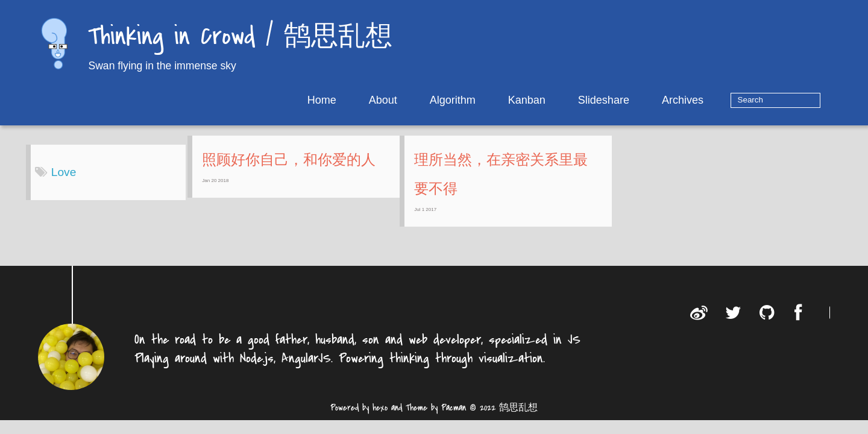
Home (359, 100)
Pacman (454, 417)
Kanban (564, 100)
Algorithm (490, 100)
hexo (380, 417)
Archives (720, 100)
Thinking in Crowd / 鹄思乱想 (240, 38)
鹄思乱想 (518, 417)
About (420, 100)
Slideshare (641, 100)
